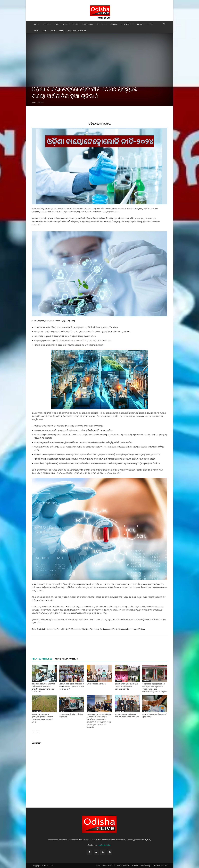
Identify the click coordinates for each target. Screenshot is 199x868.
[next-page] (37, 732)
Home (36, 24)
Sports (151, 24)
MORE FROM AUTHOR (66, 659)
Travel (36, 30)
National (66, 24)
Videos (62, 30)
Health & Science (127, 24)
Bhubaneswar (120, 711)
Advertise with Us (109, 866)
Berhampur (147, 681)
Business (141, 24)
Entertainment (87, 24)
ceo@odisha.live (104, 845)
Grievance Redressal (160, 866)
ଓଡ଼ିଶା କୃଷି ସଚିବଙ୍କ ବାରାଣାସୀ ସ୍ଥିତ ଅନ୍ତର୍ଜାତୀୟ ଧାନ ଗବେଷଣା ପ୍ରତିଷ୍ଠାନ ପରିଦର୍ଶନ (126, 686)
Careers (135, 866)
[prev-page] (33, 732)
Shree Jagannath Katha (77, 30)
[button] (164, 24)
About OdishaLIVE (124, 866)
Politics (57, 24)
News (62, 711)
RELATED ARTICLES (42, 659)
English (53, 30)
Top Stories (46, 24)
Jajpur (62, 681)
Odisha (76, 24)
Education (113, 24)
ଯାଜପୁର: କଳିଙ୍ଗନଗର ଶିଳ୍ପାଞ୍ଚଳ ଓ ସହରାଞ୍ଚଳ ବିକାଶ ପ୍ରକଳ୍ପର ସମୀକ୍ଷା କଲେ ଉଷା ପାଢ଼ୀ (72, 686)
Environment (37, 711)
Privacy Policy (145, 866)
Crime (44, 30)
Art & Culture (101, 24)
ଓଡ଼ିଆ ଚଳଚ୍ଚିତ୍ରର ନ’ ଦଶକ (96, 684)
